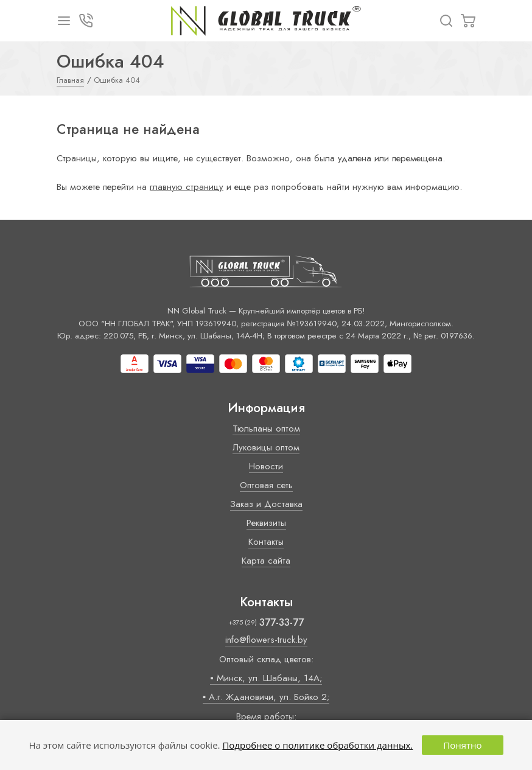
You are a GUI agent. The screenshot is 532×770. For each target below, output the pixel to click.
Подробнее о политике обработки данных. (317, 745)
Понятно (462, 745)
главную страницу (187, 187)
